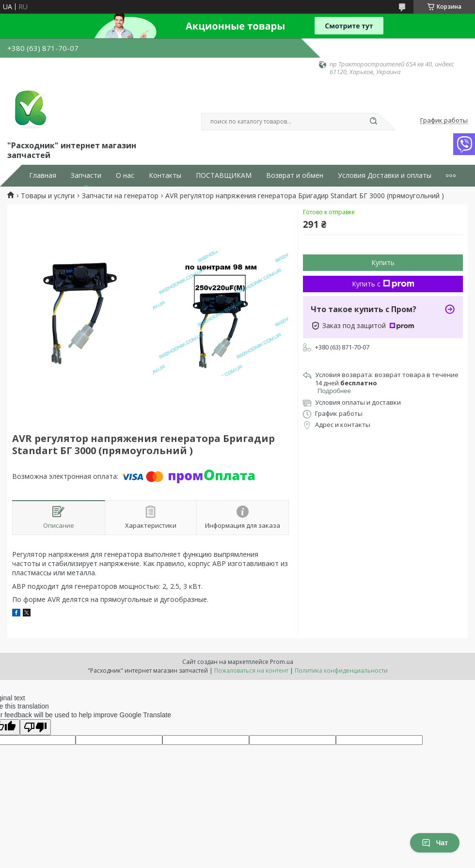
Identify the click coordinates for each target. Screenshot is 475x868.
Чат (435, 843)
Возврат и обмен (295, 175)
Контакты (165, 175)
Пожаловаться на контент (251, 671)
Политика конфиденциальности (341, 671)
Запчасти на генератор (120, 196)
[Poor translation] (35, 727)
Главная (43, 175)
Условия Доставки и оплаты (385, 175)
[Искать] (373, 122)
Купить (383, 262)
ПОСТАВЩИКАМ (224, 175)
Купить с (383, 284)
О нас (125, 175)
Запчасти (86, 175)
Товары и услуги (48, 196)
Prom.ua (282, 662)
